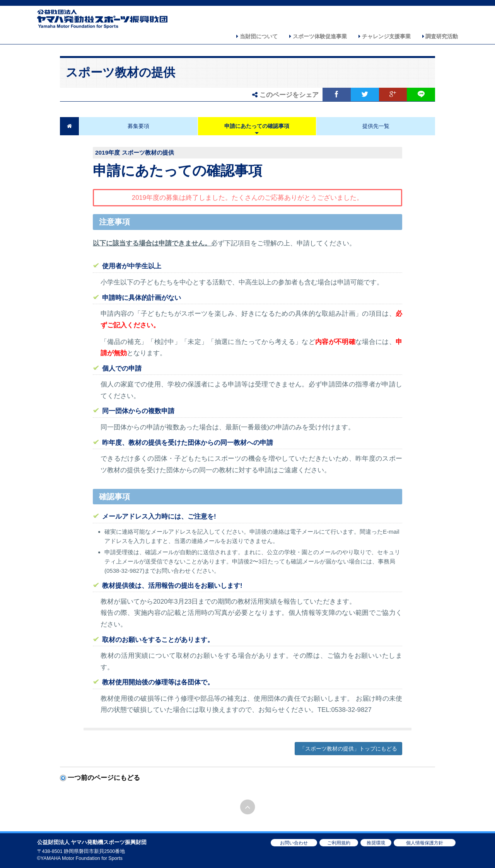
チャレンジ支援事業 (385, 36)
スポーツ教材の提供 (120, 72)
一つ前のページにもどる (104, 778)
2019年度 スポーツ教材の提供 (135, 152)
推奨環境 (376, 843)
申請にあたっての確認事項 (257, 126)
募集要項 (138, 126)
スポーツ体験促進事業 (318, 36)
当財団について (257, 36)
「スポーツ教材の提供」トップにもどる (348, 749)
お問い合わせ (294, 843)
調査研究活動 (440, 36)
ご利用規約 (339, 843)
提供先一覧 (376, 126)
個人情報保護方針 (425, 843)
